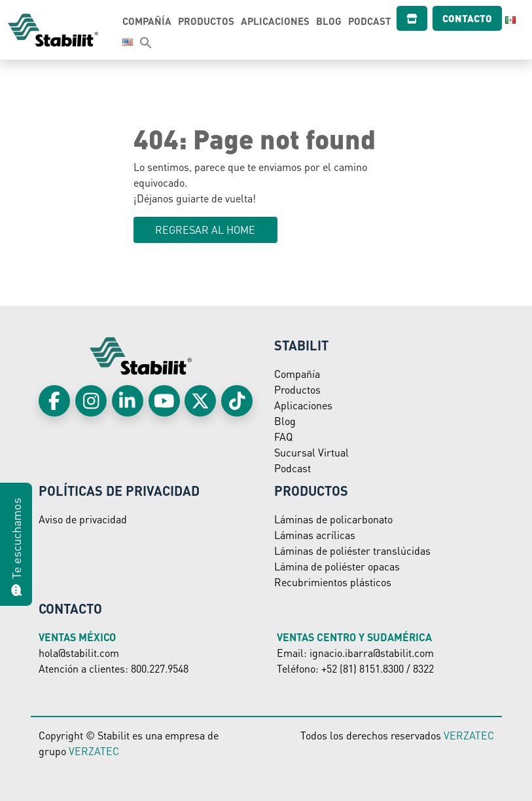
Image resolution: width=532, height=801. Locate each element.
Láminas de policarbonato (333, 519)
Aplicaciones (279, 21)
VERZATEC (94, 751)
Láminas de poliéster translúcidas (352, 550)
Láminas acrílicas (315, 535)
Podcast (374, 21)
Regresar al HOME (205, 230)
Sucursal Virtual (311, 452)
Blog (333, 21)
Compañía (151, 21)
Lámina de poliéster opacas (337, 566)
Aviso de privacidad (83, 519)
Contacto (455, 18)
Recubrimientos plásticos (333, 582)
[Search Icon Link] (133, 42)
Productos (210, 21)
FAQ (283, 437)
